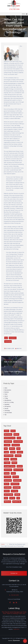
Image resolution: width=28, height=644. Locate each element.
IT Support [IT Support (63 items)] (7, 463)
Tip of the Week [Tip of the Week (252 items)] (9, 495)
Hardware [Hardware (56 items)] (20, 452)
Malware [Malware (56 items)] (14, 463)
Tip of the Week (8, 413)
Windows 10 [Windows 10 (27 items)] (7, 502)
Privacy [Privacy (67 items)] (13, 473)
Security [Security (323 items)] (7, 484)
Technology (8, 341)
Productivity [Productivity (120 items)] (8, 477)
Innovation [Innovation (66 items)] (18, 456)
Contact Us (14, 573)
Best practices (8, 390)
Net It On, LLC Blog (9, 402)
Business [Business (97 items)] (16, 434)
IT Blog (6, 398)
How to (6, 396)
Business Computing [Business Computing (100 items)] (10, 438)
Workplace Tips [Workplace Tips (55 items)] (17, 502)
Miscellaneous (8, 400)
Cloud (6, 394)
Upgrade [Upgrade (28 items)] (17, 495)
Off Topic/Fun (8, 406)
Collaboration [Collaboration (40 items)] (8, 441)
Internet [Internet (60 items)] (7, 459)
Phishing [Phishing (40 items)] (7, 473)
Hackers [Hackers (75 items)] (13, 452)
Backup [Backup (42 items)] (13, 431)
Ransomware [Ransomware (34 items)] (8, 480)
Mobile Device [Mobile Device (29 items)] (8, 470)
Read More (16, 629)
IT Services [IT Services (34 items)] (14, 459)
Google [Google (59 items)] (6, 452)
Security (6, 408)
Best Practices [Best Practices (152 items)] (8, 434)
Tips (5, 415)
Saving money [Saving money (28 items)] (17, 480)
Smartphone (13, 338)
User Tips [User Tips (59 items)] (12, 498)
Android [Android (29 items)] (7, 431)
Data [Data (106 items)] (6, 449)
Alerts (6, 388)
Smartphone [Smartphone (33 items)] (8, 487)
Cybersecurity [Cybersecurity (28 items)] (16, 445)
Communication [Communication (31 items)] (18, 441)
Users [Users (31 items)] (6, 498)
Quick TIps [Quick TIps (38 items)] (16, 477)
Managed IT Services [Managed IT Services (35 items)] (10, 466)
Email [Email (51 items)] (18, 449)
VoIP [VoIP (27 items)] (18, 498)
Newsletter (7, 404)
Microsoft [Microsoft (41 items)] (20, 466)
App (6, 338)
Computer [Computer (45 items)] (7, 445)
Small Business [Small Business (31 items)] (15, 484)
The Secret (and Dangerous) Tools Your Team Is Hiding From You (14, 613)
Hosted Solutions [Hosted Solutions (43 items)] (9, 456)
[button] (24, 14)
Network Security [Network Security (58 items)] (18, 470)
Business (7, 392)
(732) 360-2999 (14, 9)
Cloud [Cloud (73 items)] (19, 438)
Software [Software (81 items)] (7, 491)
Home (3, 544)
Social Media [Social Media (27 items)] (17, 487)
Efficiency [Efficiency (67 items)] (12, 449)
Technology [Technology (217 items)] (14, 491)
